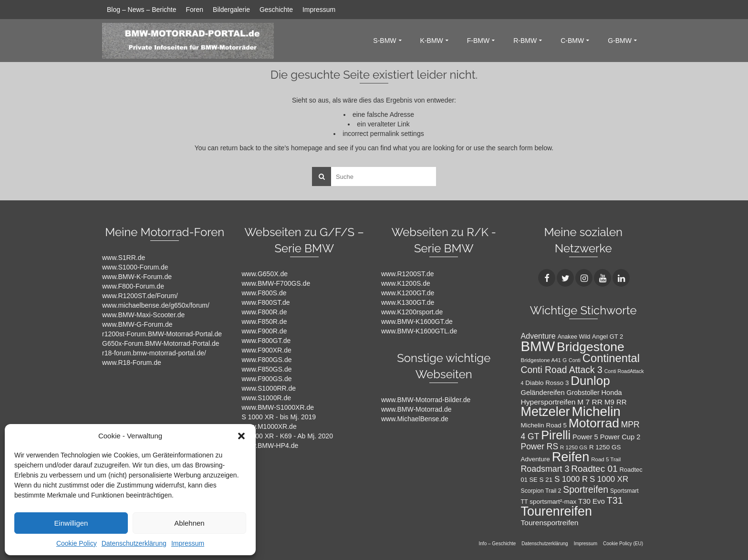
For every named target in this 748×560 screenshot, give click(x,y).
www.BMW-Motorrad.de (416, 409)
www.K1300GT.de (408, 302)
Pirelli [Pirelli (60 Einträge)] (556, 435)
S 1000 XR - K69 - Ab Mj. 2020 (287, 436)
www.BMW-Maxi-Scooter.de (143, 315)
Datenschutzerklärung (134, 543)
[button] (241, 436)
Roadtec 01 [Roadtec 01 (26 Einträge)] (594, 469)
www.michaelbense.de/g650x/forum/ (156, 305)
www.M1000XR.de (269, 426)
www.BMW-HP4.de (270, 446)
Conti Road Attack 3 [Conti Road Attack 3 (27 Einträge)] (562, 370)
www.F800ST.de (266, 302)
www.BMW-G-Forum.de (137, 324)
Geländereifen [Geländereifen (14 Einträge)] (543, 393)
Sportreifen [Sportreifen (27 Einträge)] (586, 489)
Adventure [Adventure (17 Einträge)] (538, 336)
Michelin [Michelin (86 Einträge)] (596, 411)
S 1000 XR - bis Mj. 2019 (279, 417)
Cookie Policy (77, 543)
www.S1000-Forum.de (135, 267)
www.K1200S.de (406, 283)
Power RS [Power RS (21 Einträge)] (540, 446)
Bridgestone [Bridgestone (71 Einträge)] (591, 347)
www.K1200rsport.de (412, 312)
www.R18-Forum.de (132, 363)
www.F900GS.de (267, 379)
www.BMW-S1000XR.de (278, 407)
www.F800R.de (265, 312)
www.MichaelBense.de (415, 419)
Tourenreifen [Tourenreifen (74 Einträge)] (556, 511)
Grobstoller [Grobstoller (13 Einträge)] (583, 393)
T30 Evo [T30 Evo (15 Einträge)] (592, 501)
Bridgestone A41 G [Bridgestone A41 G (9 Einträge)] (544, 360)
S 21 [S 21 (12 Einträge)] (546, 480)
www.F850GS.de (267, 369)
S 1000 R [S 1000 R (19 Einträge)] (571, 479)
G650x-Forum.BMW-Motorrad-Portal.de (161, 343)
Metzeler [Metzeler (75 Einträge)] (545, 412)
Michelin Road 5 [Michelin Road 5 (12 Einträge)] (544, 425)
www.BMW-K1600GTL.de (419, 331)
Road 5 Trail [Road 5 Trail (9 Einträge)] (606, 459)
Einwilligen (71, 523)
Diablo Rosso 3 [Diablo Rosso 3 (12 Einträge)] (547, 383)
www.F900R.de (265, 331)
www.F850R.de (265, 321)
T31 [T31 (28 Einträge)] (615, 500)
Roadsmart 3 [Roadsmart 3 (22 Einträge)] (545, 469)
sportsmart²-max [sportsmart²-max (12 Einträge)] (553, 502)
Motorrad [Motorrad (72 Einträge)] (594, 423)
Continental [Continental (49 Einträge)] (611, 358)
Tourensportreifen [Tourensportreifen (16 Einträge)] (550, 523)
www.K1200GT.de (408, 293)
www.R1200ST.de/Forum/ (140, 296)
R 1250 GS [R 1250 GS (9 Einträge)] (574, 447)
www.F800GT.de (266, 341)
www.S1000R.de (267, 398)
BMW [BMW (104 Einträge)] (538, 346)
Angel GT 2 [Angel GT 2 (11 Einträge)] (608, 337)
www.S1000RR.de (269, 388)
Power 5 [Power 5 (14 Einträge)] (585, 437)
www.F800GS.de (267, 360)
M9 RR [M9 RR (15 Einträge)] (616, 402)
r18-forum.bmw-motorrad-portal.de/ (154, 353)
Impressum (188, 543)
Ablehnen (189, 523)
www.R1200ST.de (408, 274)
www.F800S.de (264, 293)
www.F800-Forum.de (133, 286)
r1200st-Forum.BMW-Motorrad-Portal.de (162, 334)
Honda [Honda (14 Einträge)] (612, 393)
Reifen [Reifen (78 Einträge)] (571, 457)
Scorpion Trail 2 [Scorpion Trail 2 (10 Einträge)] (541, 491)
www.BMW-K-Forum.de (137, 277)
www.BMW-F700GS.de (276, 283)
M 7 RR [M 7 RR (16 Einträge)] (590, 402)
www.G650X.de (265, 274)
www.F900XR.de (267, 350)
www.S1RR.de (124, 258)
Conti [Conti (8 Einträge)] (575, 360)
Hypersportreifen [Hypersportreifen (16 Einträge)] (548, 402)
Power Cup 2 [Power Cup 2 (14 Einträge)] (620, 437)
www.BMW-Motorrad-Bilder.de (426, 400)
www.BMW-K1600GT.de (417, 321)
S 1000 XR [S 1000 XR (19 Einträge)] (609, 479)
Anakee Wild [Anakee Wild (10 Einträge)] (574, 337)
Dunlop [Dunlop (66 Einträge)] (590, 381)
